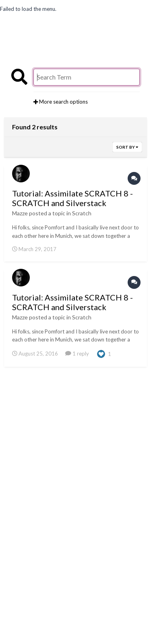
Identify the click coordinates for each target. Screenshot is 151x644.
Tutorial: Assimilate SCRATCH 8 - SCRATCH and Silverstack (72, 198)
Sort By (127, 147)
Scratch (82, 213)
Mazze (20, 213)
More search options (61, 102)
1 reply (77, 354)
